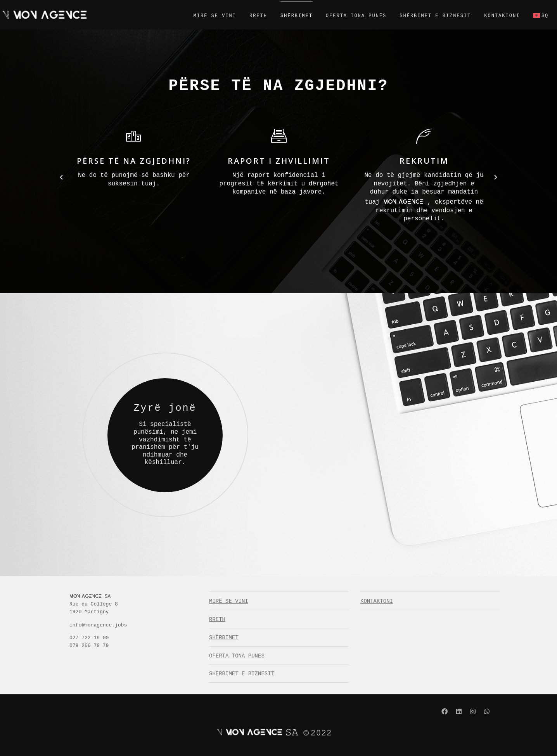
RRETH (249, 16)
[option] (134, 159)
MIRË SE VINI (206, 16)
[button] (61, 177)
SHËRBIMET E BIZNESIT (426, 16)
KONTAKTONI (493, 16)
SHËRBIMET (288, 16)
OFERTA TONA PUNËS (347, 16)
